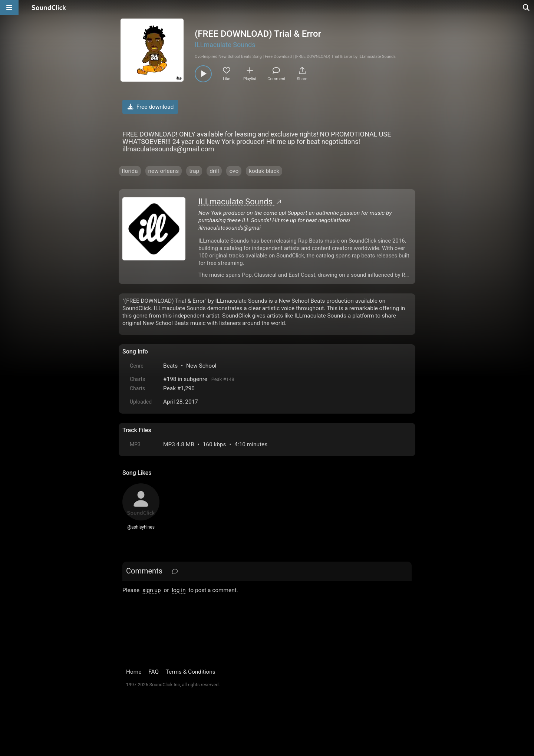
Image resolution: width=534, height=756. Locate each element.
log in (179, 590)
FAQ (154, 672)
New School (201, 366)
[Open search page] (527, 7)
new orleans (164, 171)
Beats (170, 366)
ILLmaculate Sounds (225, 45)
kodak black (264, 171)
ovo (234, 171)
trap (194, 171)
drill (214, 171)
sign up (152, 590)
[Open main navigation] (9, 7)
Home (134, 672)
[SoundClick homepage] (49, 7)
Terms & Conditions (191, 672)
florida (130, 171)
